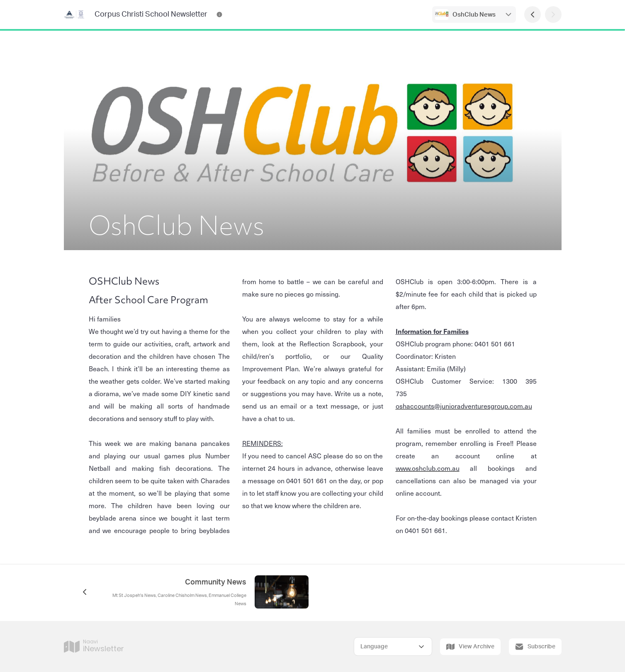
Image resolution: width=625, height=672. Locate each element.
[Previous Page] (533, 15)
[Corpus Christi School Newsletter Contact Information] (219, 15)
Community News (216, 582)
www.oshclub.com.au (428, 468)
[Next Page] (553, 15)
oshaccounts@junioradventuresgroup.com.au (464, 406)
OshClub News (474, 15)
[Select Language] (393, 646)
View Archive (470, 647)
